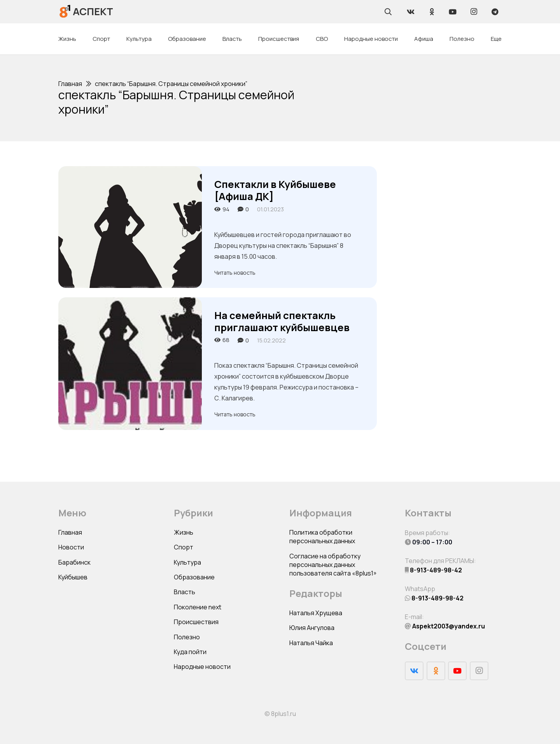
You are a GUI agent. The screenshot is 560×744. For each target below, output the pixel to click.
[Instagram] (474, 12)
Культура (187, 562)
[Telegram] (495, 12)
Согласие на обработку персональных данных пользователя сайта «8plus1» (333, 565)
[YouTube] (453, 12)
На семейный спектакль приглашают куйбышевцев (282, 321)
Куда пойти (190, 652)
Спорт (184, 547)
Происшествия (196, 622)
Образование (194, 577)
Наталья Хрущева (316, 613)
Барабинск (74, 562)
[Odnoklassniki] (432, 12)
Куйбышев (73, 577)
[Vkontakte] (411, 12)
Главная (70, 532)
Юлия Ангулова (312, 628)
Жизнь (184, 532)
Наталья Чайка (311, 643)
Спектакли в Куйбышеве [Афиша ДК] (275, 190)
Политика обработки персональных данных (322, 537)
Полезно (187, 637)
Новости (71, 547)
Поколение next (198, 607)
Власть (185, 592)
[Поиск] (388, 12)
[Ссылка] (65, 11)
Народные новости (202, 667)
